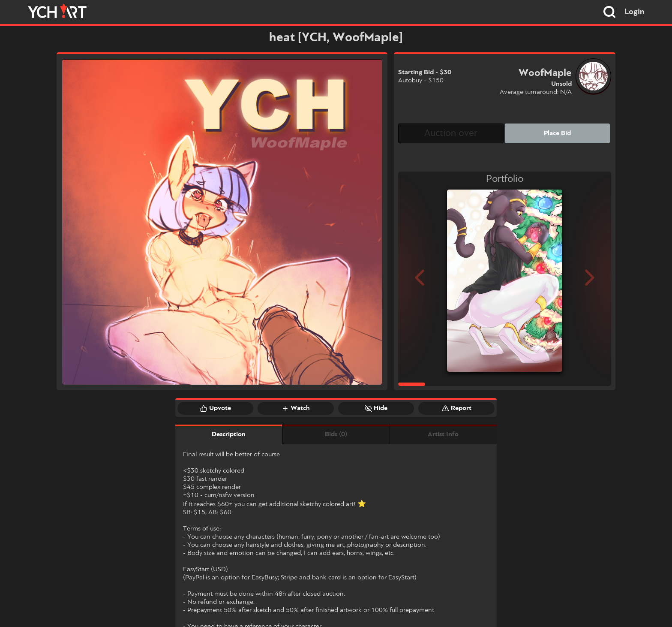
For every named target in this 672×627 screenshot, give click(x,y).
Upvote (216, 408)
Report (457, 408)
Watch (296, 408)
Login (634, 12)
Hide (376, 408)
